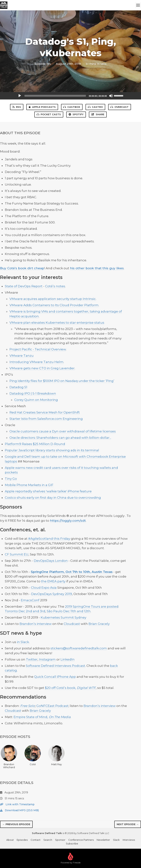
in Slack (23, 642)
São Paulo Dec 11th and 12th (69, 611)
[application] (70, 96)
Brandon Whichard (9, 757)
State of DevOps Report (24, 286)
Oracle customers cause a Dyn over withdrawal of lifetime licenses (63, 431)
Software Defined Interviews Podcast (55, 666)
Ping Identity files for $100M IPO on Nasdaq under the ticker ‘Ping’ (62, 381)
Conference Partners (81, 840)
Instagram (47, 659)
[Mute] (111, 96)
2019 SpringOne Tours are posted (92, 607)
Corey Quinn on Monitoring (36, 400)
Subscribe (72, 844)
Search (48, 840)
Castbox (72, 107)
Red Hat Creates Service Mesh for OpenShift (45, 412)
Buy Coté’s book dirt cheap (22, 268)
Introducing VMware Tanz (30, 362)
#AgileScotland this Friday (49, 539)
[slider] (55, 96)
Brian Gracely (99, 624)
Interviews (129, 840)
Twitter (32, 659)
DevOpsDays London (51, 561)
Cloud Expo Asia (44, 588)
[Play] (20, 96)
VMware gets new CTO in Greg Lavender (42, 368)
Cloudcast (72, 624)
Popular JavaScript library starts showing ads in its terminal (52, 450)
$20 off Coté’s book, (60, 688)
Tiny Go (11, 479)
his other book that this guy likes (97, 268)
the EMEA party (53, 581)
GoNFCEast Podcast (52, 706)
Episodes (22, 840)
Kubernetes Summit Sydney (63, 617)
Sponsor (60, 840)
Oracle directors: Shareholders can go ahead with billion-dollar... (60, 438)
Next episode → (128, 824)
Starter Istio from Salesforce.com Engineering (46, 419)
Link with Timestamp (17, 804)
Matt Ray (56, 755)
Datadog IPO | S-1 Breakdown (33, 393)
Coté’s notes (55, 286)
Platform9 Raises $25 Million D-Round (35, 444)
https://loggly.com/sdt (68, 521)
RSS (17, 107)
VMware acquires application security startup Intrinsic (53, 299)
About (10, 840)
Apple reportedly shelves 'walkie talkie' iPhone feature (48, 491)
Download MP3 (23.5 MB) (19, 810)
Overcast (120, 107)
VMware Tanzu (22, 356)
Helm (59, 362)
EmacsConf (30, 600)
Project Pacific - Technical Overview (38, 349)
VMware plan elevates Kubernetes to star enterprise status (57, 323)
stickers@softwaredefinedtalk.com (79, 648)
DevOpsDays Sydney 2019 (52, 594)
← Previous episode (16, 824)
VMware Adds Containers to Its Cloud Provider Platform (54, 305)
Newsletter (103, 840)
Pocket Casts (49, 114)
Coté (33, 755)
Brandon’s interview (36, 624)
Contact (36, 840)
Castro (95, 107)
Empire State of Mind (30, 717)
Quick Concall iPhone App (55, 677)
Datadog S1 (18, 387)
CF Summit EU (17, 554)
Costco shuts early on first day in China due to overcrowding (53, 498)
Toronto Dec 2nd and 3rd (25, 611)
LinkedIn (68, 659)
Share (98, 114)
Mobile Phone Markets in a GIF (29, 485)
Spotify (76, 114)
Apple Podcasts (42, 107)
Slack (116, 840)
